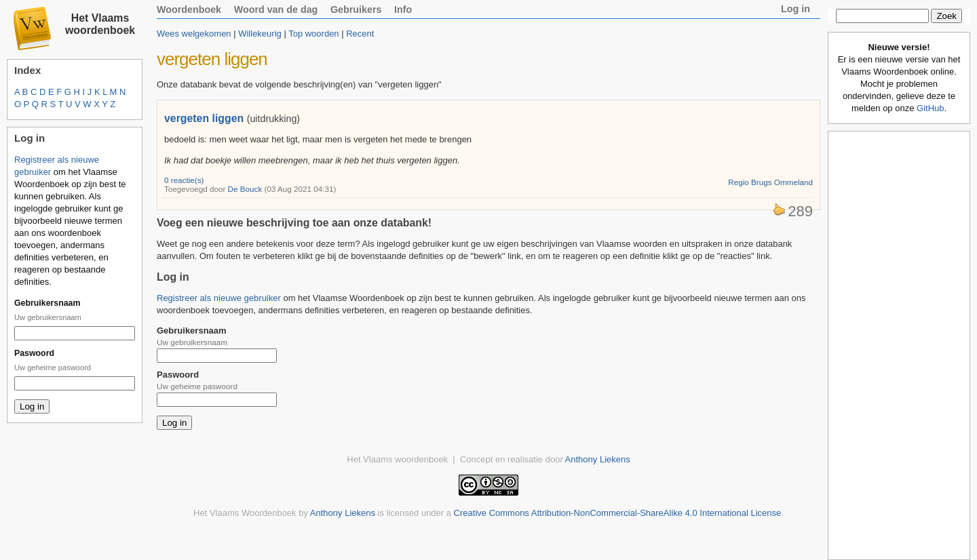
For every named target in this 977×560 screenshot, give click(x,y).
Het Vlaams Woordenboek (245, 513)
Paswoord (34, 353)
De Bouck (245, 189)
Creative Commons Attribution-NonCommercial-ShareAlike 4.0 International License (618, 513)
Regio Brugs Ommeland (770, 182)
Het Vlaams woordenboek (100, 24)
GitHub (930, 108)
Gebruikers (356, 9)
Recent (360, 34)
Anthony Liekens (598, 459)
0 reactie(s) (184, 180)
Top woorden (313, 34)
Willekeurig (260, 34)
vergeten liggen (204, 118)
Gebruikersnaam (47, 303)
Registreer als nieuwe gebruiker (219, 298)
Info (403, 9)
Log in (796, 9)
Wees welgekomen (194, 34)
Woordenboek (189, 9)
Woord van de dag (276, 9)
